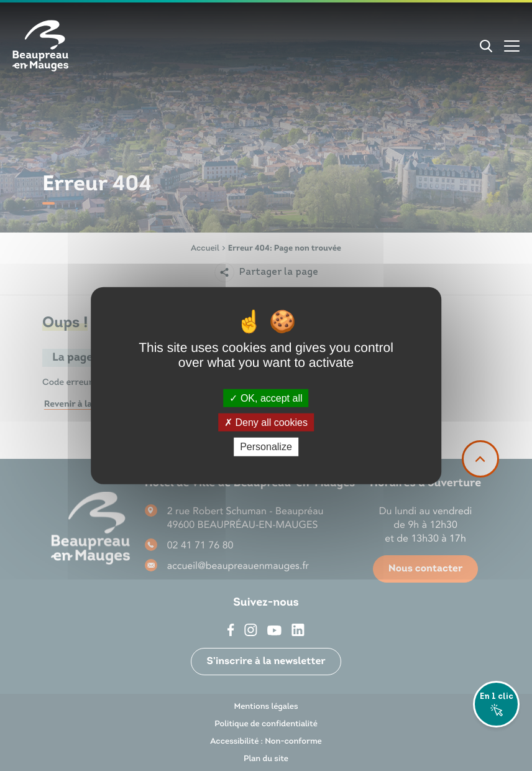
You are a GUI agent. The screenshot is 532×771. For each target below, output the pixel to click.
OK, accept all (266, 398)
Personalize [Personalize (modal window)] (266, 447)
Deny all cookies (266, 422)
